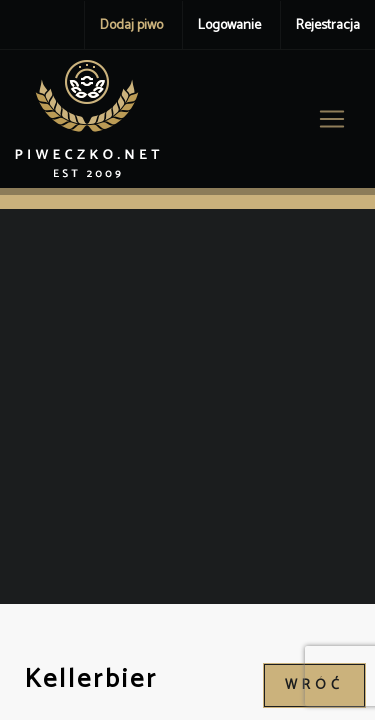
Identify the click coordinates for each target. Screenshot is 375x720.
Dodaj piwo (131, 25)
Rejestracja (328, 25)
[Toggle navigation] (332, 119)
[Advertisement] (187, 406)
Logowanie (229, 25)
